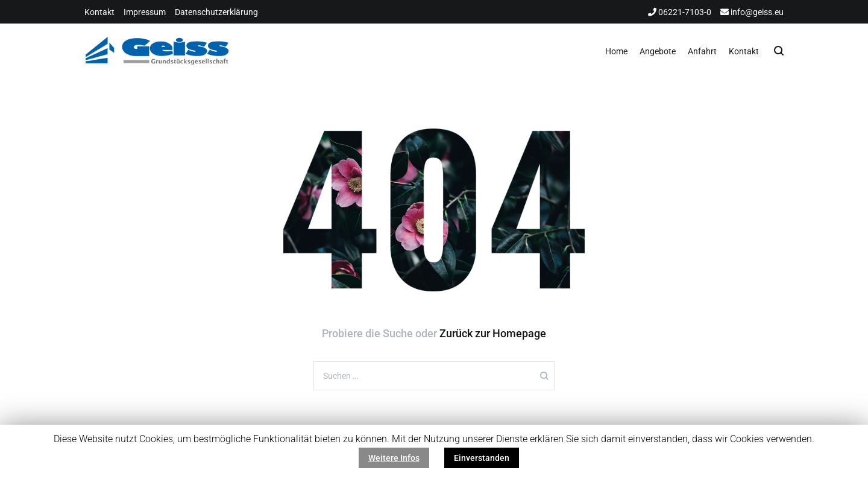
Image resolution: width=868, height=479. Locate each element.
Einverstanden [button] (482, 458)
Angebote (658, 51)
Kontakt (99, 12)
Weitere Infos (394, 458)
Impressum (145, 12)
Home (616, 51)
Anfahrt (702, 51)
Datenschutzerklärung (216, 12)
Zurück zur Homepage (493, 333)
